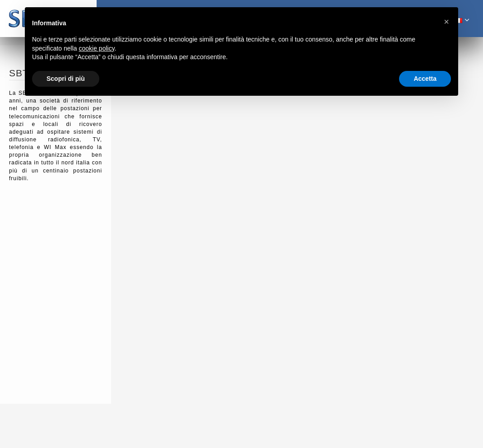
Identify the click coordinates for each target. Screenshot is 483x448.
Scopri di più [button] (66, 79)
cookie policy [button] (97, 48)
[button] (446, 22)
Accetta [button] (425, 79)
